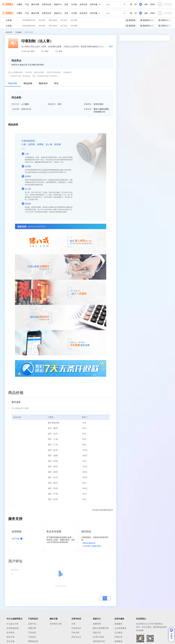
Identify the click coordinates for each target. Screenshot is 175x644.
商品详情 (13, 83)
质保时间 (52, 104)
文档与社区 (47, 4)
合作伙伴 (83, 4)
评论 (56, 83)
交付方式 (15, 104)
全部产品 (32, 624)
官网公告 (118, 637)
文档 (73, 624)
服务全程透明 (39, 72)
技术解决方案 (56, 624)
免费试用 (32, 628)
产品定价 (32, 637)
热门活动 (64, 20)
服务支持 (43, 83)
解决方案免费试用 (101, 628)
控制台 (153, 4)
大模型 (19, 4)
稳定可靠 (11, 637)
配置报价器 (33, 641)
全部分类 (9, 32)
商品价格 (28, 83)
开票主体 (88, 109)
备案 (146, 4)
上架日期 (15, 109)
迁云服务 (118, 633)
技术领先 (11, 633)
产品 (27, 4)
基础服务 (118, 624)
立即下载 (17, 539)
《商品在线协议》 (89, 543)
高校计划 (97, 633)
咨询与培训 (29, 32)
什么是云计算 (13, 624)
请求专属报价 (158, 123)
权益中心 (58, 4)
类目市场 (42, 20)
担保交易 (29, 72)
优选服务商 (67, 72)
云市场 (74, 4)
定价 (66, 4)
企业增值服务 (120, 628)
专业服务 (18, 32)
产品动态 (32, 633)
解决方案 (35, 4)
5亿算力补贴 (99, 637)
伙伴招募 (74, 20)
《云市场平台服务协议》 (92, 546)
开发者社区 (76, 628)
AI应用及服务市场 (29, 20)
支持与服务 (95, 4)
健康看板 (118, 641)
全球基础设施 (13, 628)
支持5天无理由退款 (54, 72)
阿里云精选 (53, 20)
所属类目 (88, 104)
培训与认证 (76, 637)
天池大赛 (75, 633)
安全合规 (11, 641)
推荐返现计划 (99, 641)
